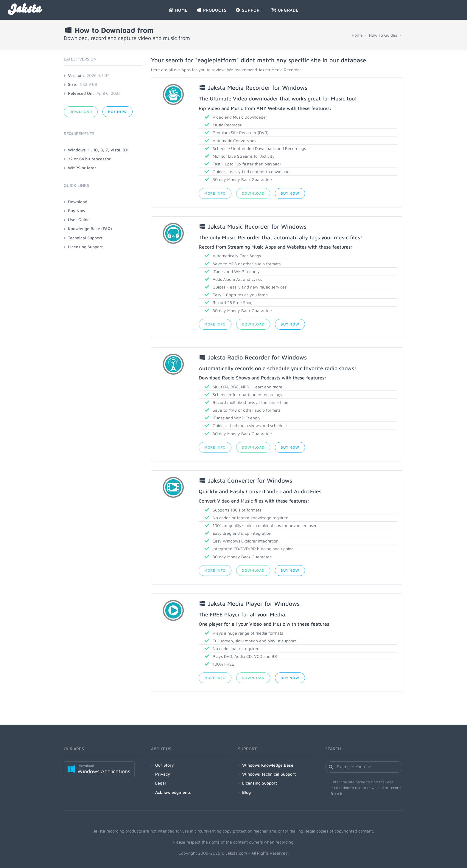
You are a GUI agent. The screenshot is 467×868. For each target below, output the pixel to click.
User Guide (79, 220)
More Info (215, 193)
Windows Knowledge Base (268, 765)
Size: (73, 84)
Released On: (81, 93)
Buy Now (290, 193)
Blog (246, 792)
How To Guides (383, 35)
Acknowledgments (173, 792)
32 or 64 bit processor (89, 159)
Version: (76, 75)
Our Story (165, 765)
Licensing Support (85, 247)
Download (253, 193)
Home (357, 35)
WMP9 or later (82, 168)
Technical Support (85, 238)
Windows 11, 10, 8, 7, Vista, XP (98, 150)
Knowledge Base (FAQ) (90, 228)
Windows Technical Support (269, 774)
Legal (161, 783)
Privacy (163, 774)
